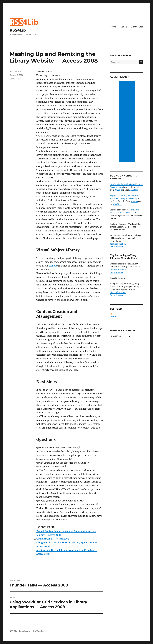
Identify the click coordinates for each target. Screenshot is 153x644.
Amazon (118, 190)
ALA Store (133, 190)
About (124, 27)
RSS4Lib (18, 30)
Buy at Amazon (116, 247)
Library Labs (137, 27)
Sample (53, 266)
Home (113, 27)
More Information (118, 244)
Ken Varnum (15, 71)
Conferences (15, 79)
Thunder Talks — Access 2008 (53, 539)
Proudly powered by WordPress (33, 631)
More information (118, 292)
